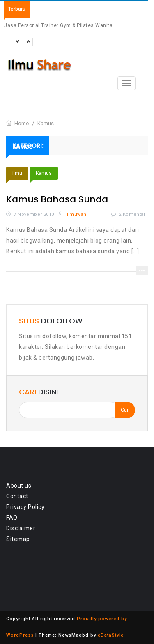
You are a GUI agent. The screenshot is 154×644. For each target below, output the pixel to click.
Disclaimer (21, 528)
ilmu (17, 173)
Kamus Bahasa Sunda (57, 199)
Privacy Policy (25, 507)
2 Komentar (132, 214)
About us (19, 486)
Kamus (44, 173)
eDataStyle (111, 635)
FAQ (12, 518)
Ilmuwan (72, 214)
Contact (17, 496)
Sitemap (18, 539)
